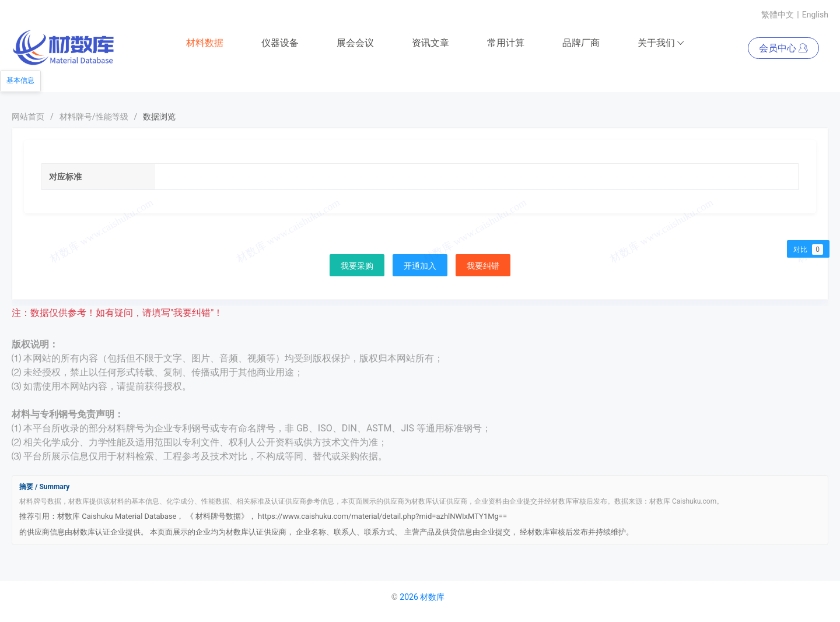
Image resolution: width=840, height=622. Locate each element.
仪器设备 (280, 43)
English (815, 15)
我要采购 (357, 266)
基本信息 (20, 80)
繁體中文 (778, 15)
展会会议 (355, 43)
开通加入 (420, 266)
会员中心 (783, 48)
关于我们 (661, 43)
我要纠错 (483, 266)
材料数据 (205, 43)
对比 (808, 249)
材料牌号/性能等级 (94, 117)
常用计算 (506, 43)
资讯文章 (430, 43)
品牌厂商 (581, 43)
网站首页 (28, 117)
